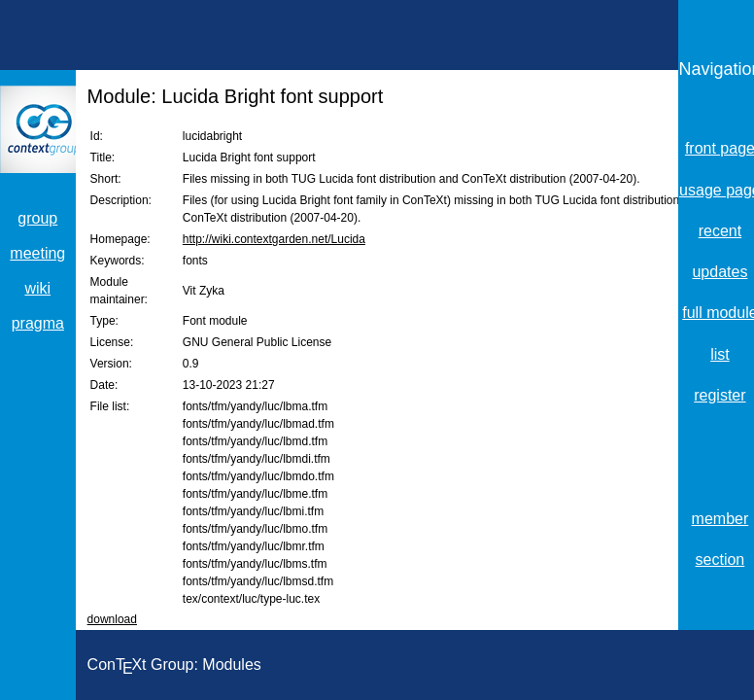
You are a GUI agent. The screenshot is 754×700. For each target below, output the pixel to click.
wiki (37, 288)
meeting (37, 253)
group (37, 218)
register (720, 395)
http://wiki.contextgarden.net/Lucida (274, 239)
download (112, 619)
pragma (38, 323)
